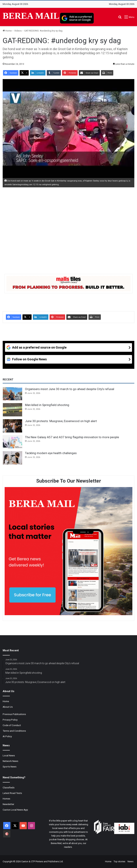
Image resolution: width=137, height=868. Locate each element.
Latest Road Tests (12, 793)
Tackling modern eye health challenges (51, 453)
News (130, 861)
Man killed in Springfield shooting (47, 405)
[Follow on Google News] (68, 359)
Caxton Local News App (15, 810)
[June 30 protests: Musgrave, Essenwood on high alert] (12, 426)
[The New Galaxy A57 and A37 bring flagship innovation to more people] (12, 442)
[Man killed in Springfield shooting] (12, 410)
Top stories (119, 861)
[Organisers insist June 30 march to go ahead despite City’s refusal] (12, 394)
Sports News (10, 767)
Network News (10, 761)
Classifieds (9, 787)
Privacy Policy (10, 720)
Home (7, 31)
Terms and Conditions (14, 731)
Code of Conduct (12, 725)
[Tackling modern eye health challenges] (12, 458)
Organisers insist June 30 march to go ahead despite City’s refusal (70, 389)
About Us (8, 707)
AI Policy (7, 736)
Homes (6, 799)
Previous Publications (14, 714)
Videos (18, 31)
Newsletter (8, 804)
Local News (9, 755)
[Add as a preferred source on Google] (77, 18)
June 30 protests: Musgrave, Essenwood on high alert (61, 421)
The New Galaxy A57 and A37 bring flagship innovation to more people (72, 437)
